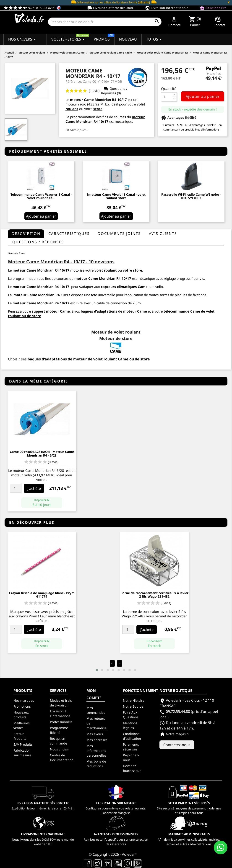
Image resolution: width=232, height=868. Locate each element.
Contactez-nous (177, 745)
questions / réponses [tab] (38, 242)
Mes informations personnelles (96, 751)
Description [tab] (26, 234)
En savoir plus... (77, 130)
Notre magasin (174, 734)
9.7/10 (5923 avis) (32, 8)
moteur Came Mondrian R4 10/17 (98, 100)
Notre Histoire (134, 700)
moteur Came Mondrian (34, 295)
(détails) (144, 2)
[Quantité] (167, 97)
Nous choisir (60, 749)
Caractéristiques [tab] (69, 234)
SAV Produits (23, 744)
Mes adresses (97, 740)
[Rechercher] (105, 22)
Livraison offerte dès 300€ (111, 8)
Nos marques (24, 700)
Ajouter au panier (203, 96)
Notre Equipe (133, 706)
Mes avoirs (95, 734)
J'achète (34, 488)
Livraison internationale (167, 8)
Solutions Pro (213, 8)
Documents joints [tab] (119, 234)
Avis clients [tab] (163, 234)
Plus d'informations (207, 130)
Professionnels (61, 722)
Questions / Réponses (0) (114, 91)
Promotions (22, 706)
